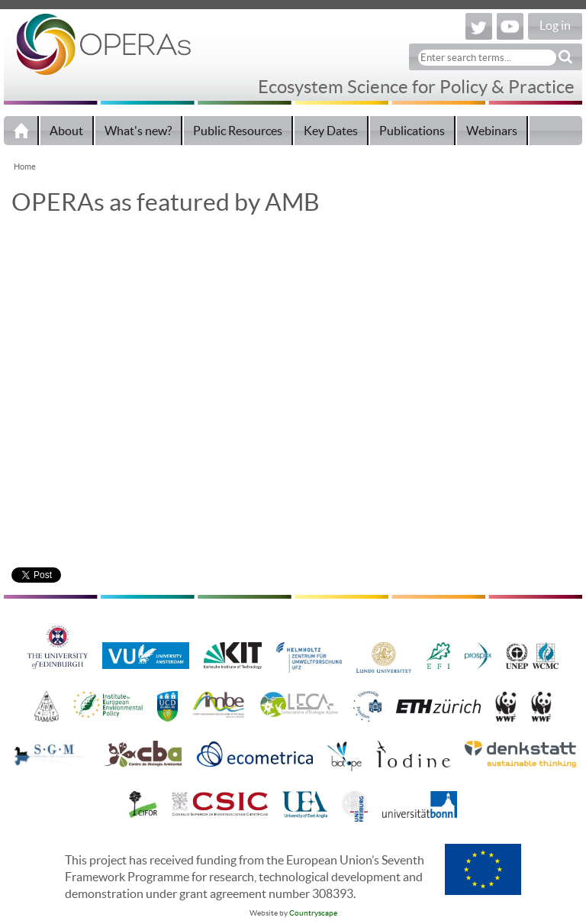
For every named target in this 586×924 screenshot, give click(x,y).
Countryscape (313, 913)
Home (21, 131)
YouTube (510, 26)
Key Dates (331, 131)
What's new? (138, 131)
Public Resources (238, 131)
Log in (555, 25)
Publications (412, 131)
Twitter (479, 26)
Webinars (492, 131)
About (66, 131)
